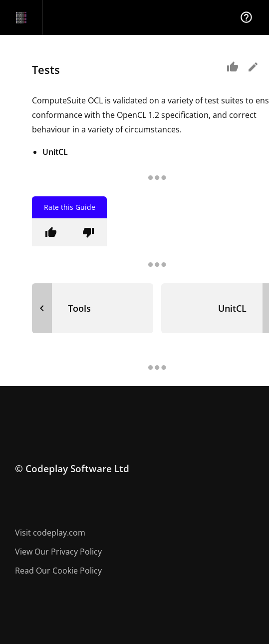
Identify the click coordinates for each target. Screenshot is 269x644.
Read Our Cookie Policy (58, 571)
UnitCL (55, 152)
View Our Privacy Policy (58, 552)
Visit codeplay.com (50, 533)
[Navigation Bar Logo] (21, 17)
